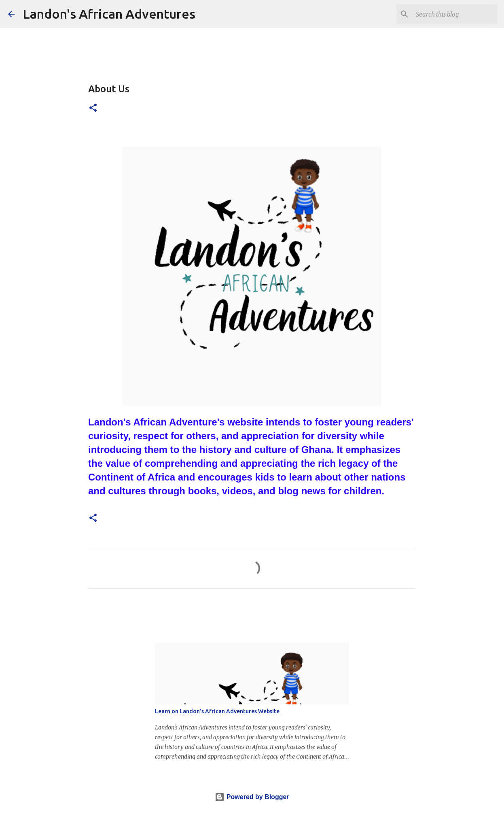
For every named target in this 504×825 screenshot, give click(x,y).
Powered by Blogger (252, 797)
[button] (93, 108)
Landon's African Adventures (109, 14)
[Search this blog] (455, 14)
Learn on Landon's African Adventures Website (217, 711)
